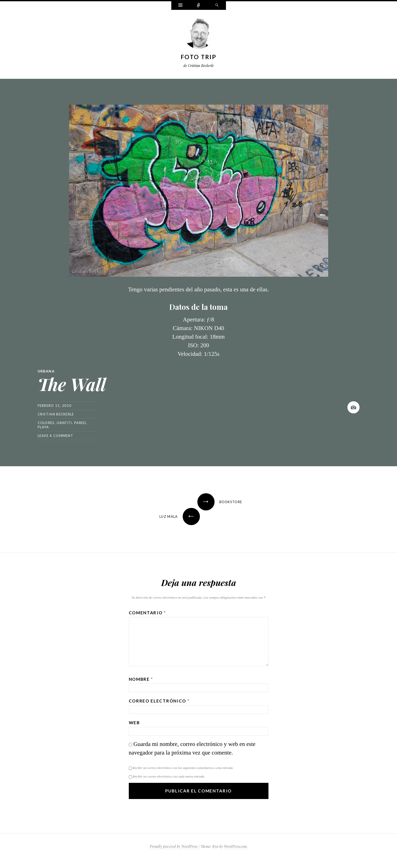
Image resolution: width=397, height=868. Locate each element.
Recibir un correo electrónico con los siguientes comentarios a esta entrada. (183, 768)
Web (134, 723)
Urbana (46, 371)
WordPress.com (235, 846)
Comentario (147, 613)
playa (43, 427)
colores (46, 423)
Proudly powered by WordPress (174, 846)
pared (80, 423)
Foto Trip (198, 57)
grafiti (64, 423)
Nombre (141, 679)
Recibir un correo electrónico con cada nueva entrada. (169, 776)
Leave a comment (56, 436)
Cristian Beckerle (56, 414)
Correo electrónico (159, 701)
